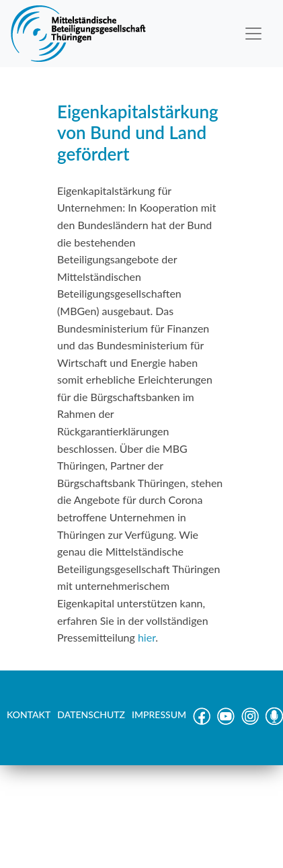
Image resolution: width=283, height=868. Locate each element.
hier (147, 637)
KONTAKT (29, 714)
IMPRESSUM (159, 714)
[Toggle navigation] (253, 34)
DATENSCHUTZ (91, 714)
